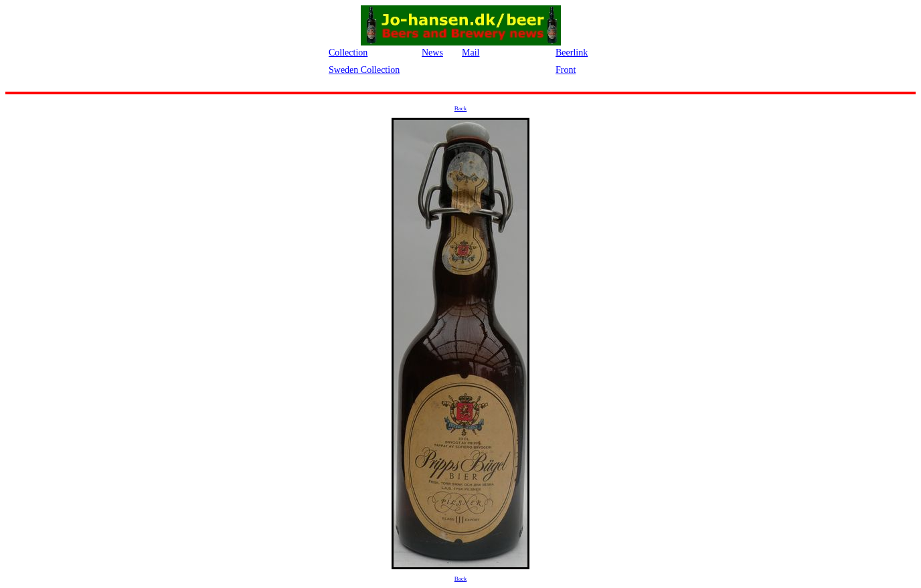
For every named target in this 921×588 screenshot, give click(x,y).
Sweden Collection (364, 70)
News (432, 53)
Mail (471, 53)
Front (566, 70)
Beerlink (572, 53)
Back (461, 108)
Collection (348, 53)
